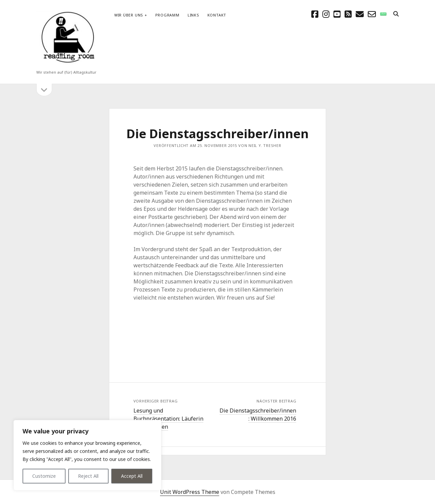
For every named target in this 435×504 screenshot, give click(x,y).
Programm (167, 15)
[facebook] (315, 14)
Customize (44, 476)
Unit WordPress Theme (190, 492)
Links (193, 15)
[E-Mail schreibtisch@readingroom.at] (360, 14)
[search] (396, 14)
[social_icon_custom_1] (383, 14)
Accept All (132, 476)
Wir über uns (129, 15)
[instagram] (326, 14)
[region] (87, 455)
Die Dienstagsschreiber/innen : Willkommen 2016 (258, 415)
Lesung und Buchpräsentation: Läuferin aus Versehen (168, 419)
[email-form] (372, 14)
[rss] (348, 14)
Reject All (88, 476)
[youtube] (337, 14)
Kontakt (217, 15)
